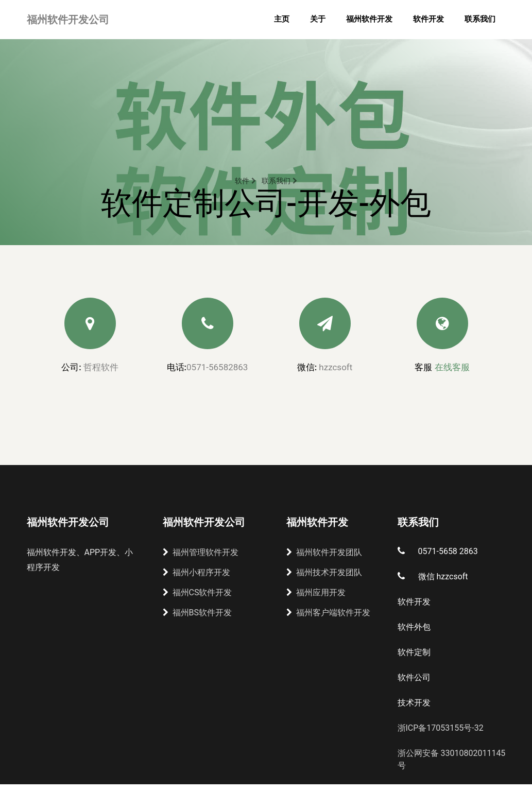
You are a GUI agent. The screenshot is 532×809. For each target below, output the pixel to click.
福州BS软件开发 (197, 613)
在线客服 (452, 367)
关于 (318, 19)
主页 (282, 19)
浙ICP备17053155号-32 (441, 728)
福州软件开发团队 (324, 552)
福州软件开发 (369, 19)
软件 (245, 181)
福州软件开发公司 (68, 20)
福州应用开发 (316, 592)
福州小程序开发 (196, 572)
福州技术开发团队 (324, 572)
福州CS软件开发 (198, 592)
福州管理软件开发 (201, 552)
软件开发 (428, 19)
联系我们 (480, 19)
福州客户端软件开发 (328, 613)
